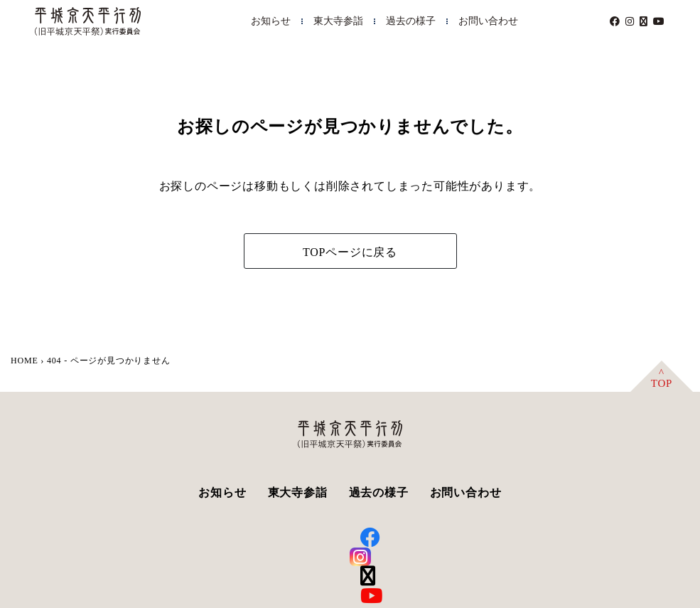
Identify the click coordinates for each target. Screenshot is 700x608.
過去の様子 (411, 21)
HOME (25, 361)
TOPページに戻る (350, 252)
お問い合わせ (488, 21)
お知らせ (271, 21)
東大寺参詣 (338, 21)
